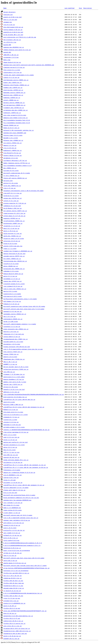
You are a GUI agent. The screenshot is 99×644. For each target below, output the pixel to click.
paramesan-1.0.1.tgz (11, 158)
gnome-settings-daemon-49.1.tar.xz (16, 460)
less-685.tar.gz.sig (11, 455)
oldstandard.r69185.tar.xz (13, 319)
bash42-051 (7, 52)
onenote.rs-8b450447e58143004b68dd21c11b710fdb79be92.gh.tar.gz (26, 430)
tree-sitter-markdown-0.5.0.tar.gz (16, 432)
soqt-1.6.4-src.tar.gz (11, 437)
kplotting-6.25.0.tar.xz (12, 548)
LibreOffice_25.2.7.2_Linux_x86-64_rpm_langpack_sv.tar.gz (25, 465)
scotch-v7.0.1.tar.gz (11, 201)
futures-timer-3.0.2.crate (13, 135)
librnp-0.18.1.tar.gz (11, 477)
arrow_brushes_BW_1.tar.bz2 (13, 35)
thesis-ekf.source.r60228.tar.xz (15, 178)
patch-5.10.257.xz (10, 606)
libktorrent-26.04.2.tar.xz (13, 621)
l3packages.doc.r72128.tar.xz (14, 359)
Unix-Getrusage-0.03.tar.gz (13, 27)
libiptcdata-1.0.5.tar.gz (13, 72)
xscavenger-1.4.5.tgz (11, 57)
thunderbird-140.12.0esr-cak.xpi (15, 633)
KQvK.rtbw (7, 60)
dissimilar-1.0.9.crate (12, 344)
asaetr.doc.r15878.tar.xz (13, 82)
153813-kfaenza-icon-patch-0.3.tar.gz (17, 50)
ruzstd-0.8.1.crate (10, 420)
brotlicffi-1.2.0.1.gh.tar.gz (14, 530)
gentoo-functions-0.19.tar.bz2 (14, 254)
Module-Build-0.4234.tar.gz (13, 274)
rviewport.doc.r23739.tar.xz (14, 108)
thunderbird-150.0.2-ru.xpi (13, 586)
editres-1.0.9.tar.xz (11, 332)
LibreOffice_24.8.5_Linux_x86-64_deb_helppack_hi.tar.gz (24, 407)
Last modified (69, 8)
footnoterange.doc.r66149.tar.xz (15, 261)
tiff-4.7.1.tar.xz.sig (11, 452)
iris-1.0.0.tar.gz (10, 148)
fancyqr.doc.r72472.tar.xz (13, 384)
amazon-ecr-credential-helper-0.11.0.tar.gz (19, 472)
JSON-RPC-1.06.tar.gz (11, 55)
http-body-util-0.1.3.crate (13, 412)
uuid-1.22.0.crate (10, 528)
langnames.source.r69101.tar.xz (15, 314)
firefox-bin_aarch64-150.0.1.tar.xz (16, 573)
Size (80, 8)
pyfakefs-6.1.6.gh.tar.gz (13, 535)
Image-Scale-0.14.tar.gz (12, 62)
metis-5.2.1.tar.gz (10, 276)
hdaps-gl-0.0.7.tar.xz (11, 128)
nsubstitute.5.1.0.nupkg (12, 294)
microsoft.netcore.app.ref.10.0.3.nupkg (18, 515)
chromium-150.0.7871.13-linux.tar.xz (17, 628)
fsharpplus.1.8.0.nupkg (12, 470)
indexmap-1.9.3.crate (11, 271)
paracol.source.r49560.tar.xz (14, 103)
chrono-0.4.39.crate (11, 387)
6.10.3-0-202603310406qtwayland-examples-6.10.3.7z (22, 545)
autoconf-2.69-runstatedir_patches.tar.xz (19, 130)
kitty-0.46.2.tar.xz (11, 538)
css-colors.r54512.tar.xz (13, 143)
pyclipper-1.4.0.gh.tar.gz (13, 482)
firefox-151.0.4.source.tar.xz (14, 623)
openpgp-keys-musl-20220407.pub (15, 133)
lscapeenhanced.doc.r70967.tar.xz (16, 339)
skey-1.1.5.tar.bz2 (10, 20)
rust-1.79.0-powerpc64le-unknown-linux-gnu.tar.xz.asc (23, 349)
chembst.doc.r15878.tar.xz (13, 87)
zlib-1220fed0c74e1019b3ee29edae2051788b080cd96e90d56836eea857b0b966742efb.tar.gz (34, 394)
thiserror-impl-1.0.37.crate (14, 238)
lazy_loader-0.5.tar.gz (12, 533)
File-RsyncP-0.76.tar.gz (12, 153)
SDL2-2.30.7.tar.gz (10, 362)
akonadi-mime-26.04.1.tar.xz (14, 588)
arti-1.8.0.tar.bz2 (10, 493)
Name (5, 8)
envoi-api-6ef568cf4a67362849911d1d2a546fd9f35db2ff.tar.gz (25, 611)
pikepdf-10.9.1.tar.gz (11, 638)
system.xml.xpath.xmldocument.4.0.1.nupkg (19, 75)
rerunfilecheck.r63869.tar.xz (14, 221)
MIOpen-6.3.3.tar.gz (11, 410)
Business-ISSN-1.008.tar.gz (13, 404)
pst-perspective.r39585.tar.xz (14, 105)
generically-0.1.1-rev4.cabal (14, 377)
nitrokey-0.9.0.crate (11, 171)
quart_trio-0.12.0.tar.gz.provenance (17, 550)
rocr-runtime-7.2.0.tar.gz (13, 503)
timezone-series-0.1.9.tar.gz (14, 67)
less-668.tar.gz (9, 372)
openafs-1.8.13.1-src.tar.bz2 (14, 389)
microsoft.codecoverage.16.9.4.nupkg (17, 173)
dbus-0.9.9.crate (10, 450)
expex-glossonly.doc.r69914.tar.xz (16, 329)
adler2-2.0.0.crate (10, 357)
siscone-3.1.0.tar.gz (11, 422)
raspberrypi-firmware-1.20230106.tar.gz (18, 251)
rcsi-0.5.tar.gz (9, 25)
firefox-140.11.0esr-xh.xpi (13, 596)
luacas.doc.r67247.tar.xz (13, 281)
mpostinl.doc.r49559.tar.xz (13, 95)
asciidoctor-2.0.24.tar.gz (13, 462)
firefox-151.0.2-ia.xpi (12, 608)
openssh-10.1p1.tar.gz (11, 457)
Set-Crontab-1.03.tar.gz (12, 40)
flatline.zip (8, 15)
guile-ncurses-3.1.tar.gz (13, 233)
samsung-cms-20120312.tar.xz (14, 47)
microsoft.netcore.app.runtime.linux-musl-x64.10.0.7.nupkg (25, 566)
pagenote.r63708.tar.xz (12, 218)
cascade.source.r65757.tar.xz (14, 256)
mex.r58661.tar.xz (10, 168)
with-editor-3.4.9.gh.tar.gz (14, 523)
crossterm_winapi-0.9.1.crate (14, 284)
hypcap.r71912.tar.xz (11, 354)
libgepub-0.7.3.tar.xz (11, 417)
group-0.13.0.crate (10, 243)
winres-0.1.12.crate (11, 183)
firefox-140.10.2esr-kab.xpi (14, 583)
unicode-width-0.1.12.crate (13, 342)
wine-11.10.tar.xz (10, 613)
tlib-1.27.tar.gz (10, 188)
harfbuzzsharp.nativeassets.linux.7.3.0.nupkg (20, 299)
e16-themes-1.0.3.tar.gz (12, 301)
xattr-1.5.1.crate (10, 435)
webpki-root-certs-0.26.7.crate (15, 382)
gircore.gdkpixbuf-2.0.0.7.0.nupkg (16, 488)
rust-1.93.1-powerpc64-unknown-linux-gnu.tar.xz (21, 518)
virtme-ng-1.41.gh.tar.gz (13, 553)
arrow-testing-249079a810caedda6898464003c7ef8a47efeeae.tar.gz (26, 568)
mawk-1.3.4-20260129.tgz (12, 508)
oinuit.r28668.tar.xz (11, 100)
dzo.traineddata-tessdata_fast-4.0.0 (17, 120)
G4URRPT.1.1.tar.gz (10, 364)
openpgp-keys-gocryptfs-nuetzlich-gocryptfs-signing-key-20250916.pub (29, 65)
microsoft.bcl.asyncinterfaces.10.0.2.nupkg (19, 495)
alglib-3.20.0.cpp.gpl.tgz (13, 246)
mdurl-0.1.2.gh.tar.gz (11, 228)
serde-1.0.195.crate (11, 321)
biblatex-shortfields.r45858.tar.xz (16, 85)
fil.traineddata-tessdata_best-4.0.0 (17, 123)
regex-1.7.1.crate (10, 249)
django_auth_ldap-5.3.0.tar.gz (14, 490)
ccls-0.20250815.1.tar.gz (13, 475)
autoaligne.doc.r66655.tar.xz (14, 269)
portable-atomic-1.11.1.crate (14, 427)
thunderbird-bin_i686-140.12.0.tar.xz (17, 631)
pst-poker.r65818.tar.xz (12, 259)
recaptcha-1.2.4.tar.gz (12, 226)
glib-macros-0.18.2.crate (13, 296)
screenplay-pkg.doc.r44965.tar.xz (16, 110)
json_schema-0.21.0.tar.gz (13, 286)
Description (88, 8)
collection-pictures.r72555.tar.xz (16, 369)
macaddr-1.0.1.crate (11, 138)
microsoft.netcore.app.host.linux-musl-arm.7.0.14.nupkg (24, 309)
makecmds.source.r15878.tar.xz (14, 93)
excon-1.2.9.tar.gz (10, 440)
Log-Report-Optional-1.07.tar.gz (15, 160)
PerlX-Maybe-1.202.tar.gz (13, 208)
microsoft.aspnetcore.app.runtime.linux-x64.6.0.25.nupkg (24, 306)
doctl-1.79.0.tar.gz (11, 231)
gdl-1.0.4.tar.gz (10, 316)
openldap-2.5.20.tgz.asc (12, 425)
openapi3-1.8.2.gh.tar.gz (13, 311)
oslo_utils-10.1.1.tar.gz (13, 626)
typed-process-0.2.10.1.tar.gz (14, 213)
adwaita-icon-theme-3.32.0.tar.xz (16, 118)
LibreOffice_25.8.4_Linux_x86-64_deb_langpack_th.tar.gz (24, 485)
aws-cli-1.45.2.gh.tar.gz (13, 576)
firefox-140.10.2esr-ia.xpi (13, 581)
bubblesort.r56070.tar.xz (13, 150)
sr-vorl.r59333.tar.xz (11, 176)
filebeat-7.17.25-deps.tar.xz (14, 374)
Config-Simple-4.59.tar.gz (13, 30)
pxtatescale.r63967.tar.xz (13, 223)
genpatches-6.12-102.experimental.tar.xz (18, 616)
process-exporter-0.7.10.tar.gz (15, 203)
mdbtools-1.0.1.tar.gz (11, 392)
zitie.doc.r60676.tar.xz (12, 186)
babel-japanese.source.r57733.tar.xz (17, 163)
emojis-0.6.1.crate (10, 291)
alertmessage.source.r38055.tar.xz (16, 80)
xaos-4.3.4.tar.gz (10, 555)
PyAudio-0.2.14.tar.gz (11, 304)
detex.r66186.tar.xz (11, 266)
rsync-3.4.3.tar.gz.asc (12, 598)
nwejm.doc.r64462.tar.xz (12, 236)
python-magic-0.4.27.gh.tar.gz (14, 216)
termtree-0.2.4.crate (11, 196)
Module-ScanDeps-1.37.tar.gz (14, 379)
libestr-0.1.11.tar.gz (11, 77)
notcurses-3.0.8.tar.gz (12, 241)
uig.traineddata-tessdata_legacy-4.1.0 (17, 165)
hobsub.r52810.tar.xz (11, 125)
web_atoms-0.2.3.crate (11, 505)
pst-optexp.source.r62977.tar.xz (15, 211)
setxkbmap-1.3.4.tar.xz (12, 279)
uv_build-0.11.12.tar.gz (12, 591)
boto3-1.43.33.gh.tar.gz (12, 636)
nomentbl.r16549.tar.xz (12, 98)
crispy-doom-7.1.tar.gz (12, 513)
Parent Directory (10, 12)
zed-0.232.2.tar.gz (10, 560)
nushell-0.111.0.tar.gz (12, 525)
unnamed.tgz (8, 22)
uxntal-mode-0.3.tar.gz (12, 337)
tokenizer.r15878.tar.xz (12, 113)
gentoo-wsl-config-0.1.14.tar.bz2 (16, 442)
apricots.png (8, 181)
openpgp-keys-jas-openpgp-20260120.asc (17, 500)
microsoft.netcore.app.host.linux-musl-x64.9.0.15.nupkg (24, 558)
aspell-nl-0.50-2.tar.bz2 (13, 17)
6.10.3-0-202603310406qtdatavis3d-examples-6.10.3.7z (23, 543)
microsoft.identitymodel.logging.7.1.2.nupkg (20, 324)
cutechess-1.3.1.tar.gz (12, 326)
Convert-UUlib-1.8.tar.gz (13, 155)
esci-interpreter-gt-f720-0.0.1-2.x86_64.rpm (20, 37)
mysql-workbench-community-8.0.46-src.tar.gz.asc (21, 498)
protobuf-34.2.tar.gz (11, 601)
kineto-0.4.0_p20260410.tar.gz (14, 603)
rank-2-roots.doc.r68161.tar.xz (15, 289)
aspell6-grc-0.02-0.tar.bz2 (13, 32)
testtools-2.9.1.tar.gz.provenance (16, 571)
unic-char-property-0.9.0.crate (15, 115)
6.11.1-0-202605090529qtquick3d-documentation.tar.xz (23, 593)
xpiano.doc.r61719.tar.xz (13, 198)
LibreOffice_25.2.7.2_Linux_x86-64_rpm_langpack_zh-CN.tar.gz (26, 467)
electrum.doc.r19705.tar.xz (13, 90)
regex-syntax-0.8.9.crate (13, 510)
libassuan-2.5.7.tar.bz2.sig (14, 334)
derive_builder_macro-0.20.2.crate (16, 367)
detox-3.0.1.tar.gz (10, 447)
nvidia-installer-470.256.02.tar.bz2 (17, 347)
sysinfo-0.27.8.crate (11, 264)
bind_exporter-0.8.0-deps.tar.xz (15, 397)
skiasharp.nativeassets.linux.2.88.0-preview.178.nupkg (23, 191)
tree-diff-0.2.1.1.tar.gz (13, 193)
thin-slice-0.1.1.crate (12, 70)
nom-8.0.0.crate (9, 402)
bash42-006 (7, 45)
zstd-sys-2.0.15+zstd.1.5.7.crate (16, 415)
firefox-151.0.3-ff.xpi (12, 618)
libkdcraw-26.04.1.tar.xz (13, 578)
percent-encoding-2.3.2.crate (14, 445)
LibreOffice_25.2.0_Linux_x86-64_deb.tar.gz (19, 399)
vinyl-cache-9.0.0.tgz (11, 540)
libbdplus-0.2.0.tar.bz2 (12, 206)
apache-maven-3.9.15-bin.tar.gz (15, 563)
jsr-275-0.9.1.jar (10, 42)
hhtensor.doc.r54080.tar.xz (13, 140)
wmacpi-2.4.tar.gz (10, 145)
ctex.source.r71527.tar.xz (13, 352)
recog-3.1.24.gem (10, 480)
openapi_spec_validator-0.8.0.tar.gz (17, 520)
